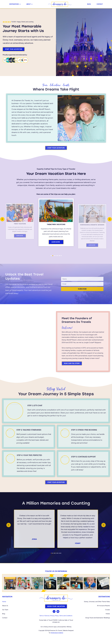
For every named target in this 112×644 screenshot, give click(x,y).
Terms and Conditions (66, 616)
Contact (100, 4)
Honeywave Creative (57, 633)
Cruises (107, 610)
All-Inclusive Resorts (103, 606)
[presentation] (2, 219)
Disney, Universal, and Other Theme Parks (97, 602)
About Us (5, 606)
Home (4, 602)
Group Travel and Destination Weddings (98, 618)
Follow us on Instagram (56, 571)
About (29, 4)
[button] (51, 256)
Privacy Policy (54, 616)
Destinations (15, 4)
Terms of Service (44, 616)
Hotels (108, 614)
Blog (89, 4)
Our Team (5, 610)
